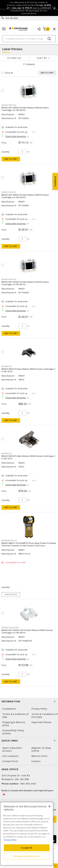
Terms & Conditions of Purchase (44, 716)
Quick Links (29, 741)
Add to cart (11, 159)
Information (29, 701)
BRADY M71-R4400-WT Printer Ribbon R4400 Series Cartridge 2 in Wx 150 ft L (27, 631)
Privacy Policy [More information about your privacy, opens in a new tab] (10, 840)
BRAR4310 (7, 454)
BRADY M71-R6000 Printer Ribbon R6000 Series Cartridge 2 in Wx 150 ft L (25, 196)
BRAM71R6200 (9, 105)
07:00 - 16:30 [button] (48, 7)
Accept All (27, 848)
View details (11, 594)
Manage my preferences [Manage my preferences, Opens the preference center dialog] (27, 856)
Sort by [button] (42, 58)
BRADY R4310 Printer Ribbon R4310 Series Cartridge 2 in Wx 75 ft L (28, 457)
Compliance (9, 709)
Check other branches (16, 136)
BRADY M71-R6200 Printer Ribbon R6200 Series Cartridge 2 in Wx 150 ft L (25, 109)
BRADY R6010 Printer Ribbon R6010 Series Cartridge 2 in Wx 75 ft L (28, 370)
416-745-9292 (12, 18)
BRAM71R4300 (9, 279)
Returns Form (39, 756)
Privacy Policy (39, 709)
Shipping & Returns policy (14, 724)
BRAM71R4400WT (10, 628)
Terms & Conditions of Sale (15, 716)
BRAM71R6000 (9, 192)
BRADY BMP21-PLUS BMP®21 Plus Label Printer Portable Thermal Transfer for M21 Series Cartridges (29, 544)
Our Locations (10, 756)
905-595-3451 (29, 784)
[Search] (29, 39)
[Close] (49, 806)
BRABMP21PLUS (9, 541)
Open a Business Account (12, 749)
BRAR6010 (7, 366)
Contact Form (10, 761)
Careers (36, 761)
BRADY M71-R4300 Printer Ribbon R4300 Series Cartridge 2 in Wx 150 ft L (25, 283)
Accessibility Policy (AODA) (13, 732)
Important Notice (41, 722)
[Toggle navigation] (4, 29)
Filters (14, 58)
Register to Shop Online (41, 749)
